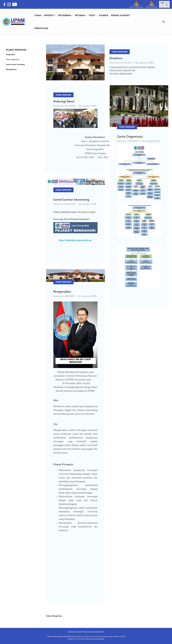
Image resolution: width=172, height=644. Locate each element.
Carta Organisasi (130, 136)
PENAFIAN (72, 632)
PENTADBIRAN (65, 15)
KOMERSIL (104, 15)
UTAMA (38, 15)
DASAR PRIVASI (82, 632)
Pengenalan (62, 291)
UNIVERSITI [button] (50, 15)
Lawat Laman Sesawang (71, 199)
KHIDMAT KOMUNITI (120, 15)
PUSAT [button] (93, 15)
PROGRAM (81, 15)
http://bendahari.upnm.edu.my (75, 240)
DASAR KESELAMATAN (96, 632)
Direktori (116, 58)
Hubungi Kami (64, 101)
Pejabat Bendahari (120, 52)
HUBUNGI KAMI (41, 28)
